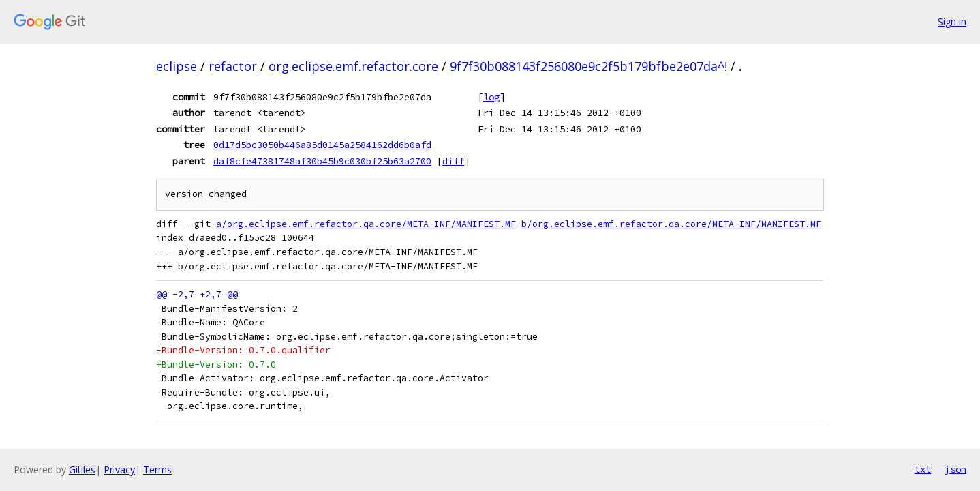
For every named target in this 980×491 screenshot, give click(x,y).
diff (453, 161)
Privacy (119, 470)
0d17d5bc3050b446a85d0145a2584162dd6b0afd (322, 145)
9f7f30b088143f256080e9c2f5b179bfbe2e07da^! (588, 66)
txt (923, 469)
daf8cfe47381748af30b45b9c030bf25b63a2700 (322, 161)
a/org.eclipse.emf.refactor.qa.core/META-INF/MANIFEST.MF (366, 224)
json (955, 469)
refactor (233, 66)
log (491, 97)
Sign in (952, 21)
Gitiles (82, 470)
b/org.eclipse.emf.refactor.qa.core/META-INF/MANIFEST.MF (671, 224)
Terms (157, 470)
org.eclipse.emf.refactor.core (353, 66)
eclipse (177, 66)
